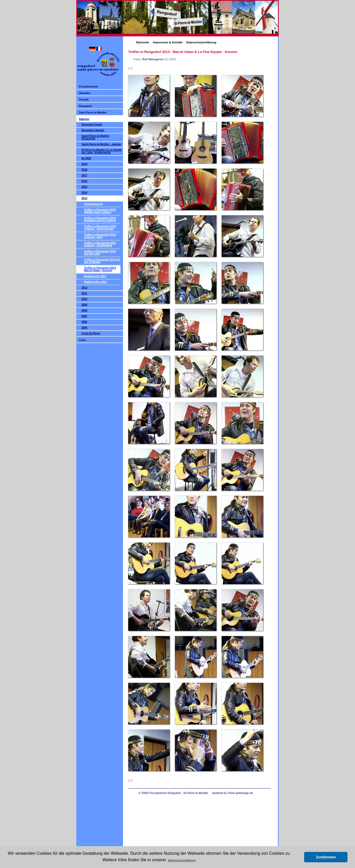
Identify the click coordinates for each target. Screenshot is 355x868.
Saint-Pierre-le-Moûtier (93, 113)
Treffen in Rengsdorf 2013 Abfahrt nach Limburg (100, 211)
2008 (84, 311)
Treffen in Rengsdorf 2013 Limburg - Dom (100, 236)
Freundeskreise (88, 87)
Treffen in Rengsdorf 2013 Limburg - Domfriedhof (100, 244)
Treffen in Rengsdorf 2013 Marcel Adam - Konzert (100, 269)
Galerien (84, 119)
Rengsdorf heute (92, 125)
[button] (299, 857)
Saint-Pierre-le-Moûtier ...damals (101, 144)
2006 (84, 322)
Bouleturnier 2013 (95, 276)
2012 (84, 288)
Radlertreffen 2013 (95, 282)
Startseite (142, 42)
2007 (84, 316)
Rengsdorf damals (93, 130)
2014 (84, 193)
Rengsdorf (85, 106)
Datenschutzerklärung (201, 42)
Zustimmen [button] (326, 857)
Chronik (84, 100)
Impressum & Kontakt (168, 42)
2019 (84, 164)
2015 (84, 187)
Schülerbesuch (93, 204)
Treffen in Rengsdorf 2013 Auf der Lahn (100, 253)
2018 (84, 170)
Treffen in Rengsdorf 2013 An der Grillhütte (102, 261)
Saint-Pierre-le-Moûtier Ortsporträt (95, 137)
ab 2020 (86, 158)
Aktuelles (85, 93)
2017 (84, 175)
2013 (84, 198)
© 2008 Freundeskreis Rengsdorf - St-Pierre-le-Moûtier (173, 793)
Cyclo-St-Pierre (91, 333)
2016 (84, 181)
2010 (84, 299)
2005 (84, 328)
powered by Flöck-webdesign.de (233, 793)
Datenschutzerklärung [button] (182, 860)
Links (82, 340)
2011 (84, 293)
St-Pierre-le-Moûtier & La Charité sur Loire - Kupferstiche (101, 151)
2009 (84, 305)
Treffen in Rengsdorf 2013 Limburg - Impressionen (100, 228)
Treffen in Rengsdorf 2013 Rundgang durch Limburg (100, 219)
